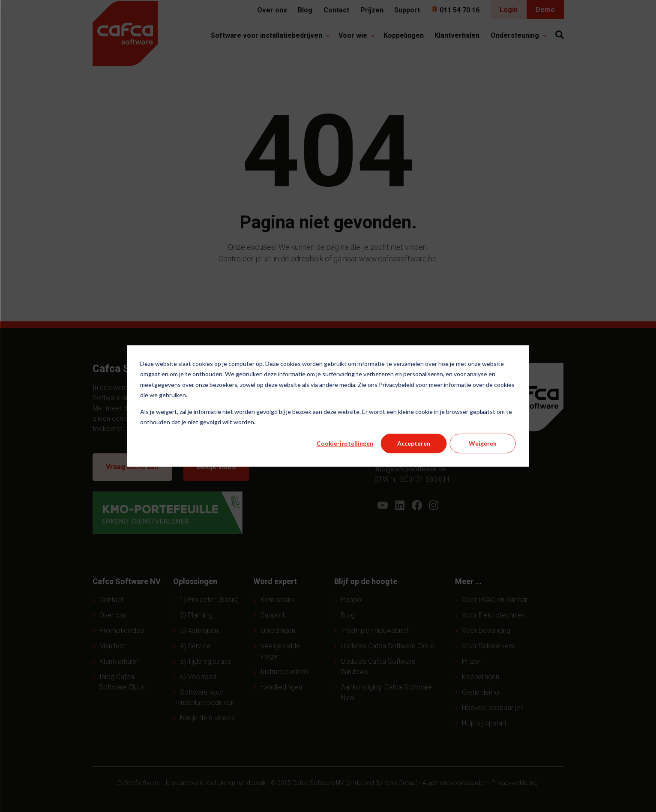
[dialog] (328, 406)
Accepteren (414, 443)
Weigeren (483, 443)
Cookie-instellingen (345, 443)
